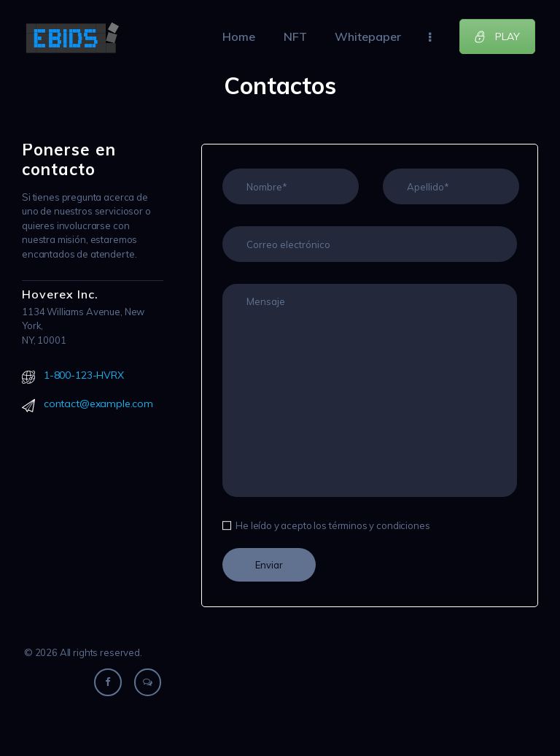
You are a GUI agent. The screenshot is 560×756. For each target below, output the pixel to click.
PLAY (497, 36)
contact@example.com (98, 404)
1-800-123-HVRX (84, 375)
